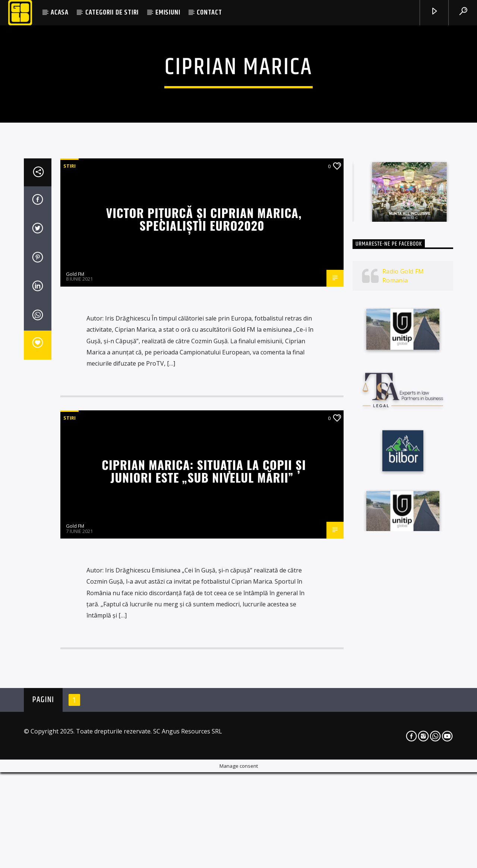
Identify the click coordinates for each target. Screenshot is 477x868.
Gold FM (75, 471)
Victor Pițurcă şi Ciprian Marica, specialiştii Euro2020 (204, 416)
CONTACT (209, 12)
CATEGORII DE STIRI (112, 12)
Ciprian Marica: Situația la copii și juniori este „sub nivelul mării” (204, 668)
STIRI (70, 363)
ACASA (60, 12)
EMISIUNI (168, 12)
